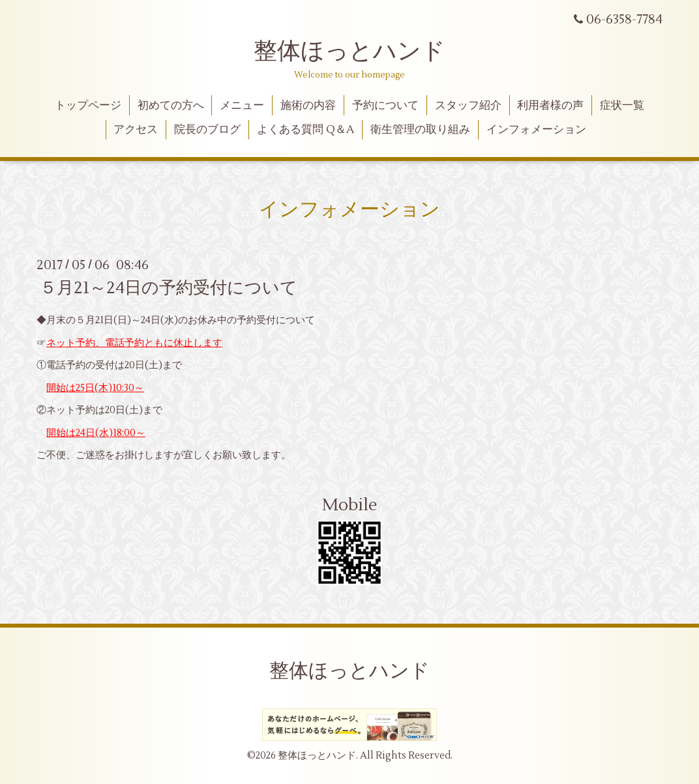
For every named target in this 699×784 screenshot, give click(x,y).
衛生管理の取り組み (420, 130)
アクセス (136, 130)
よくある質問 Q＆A (305, 130)
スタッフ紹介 (468, 106)
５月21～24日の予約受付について (169, 288)
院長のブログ (207, 130)
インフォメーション (536, 130)
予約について (385, 106)
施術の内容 (308, 106)
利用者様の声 (550, 106)
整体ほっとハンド (349, 51)
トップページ (88, 106)
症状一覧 (622, 106)
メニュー (242, 106)
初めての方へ (171, 106)
